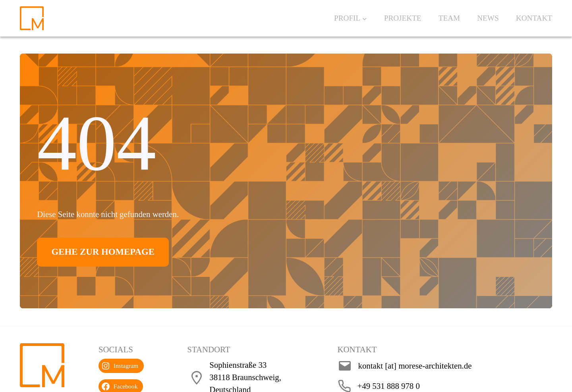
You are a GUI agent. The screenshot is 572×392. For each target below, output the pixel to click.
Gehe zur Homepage (111, 252)
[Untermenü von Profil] (365, 18)
